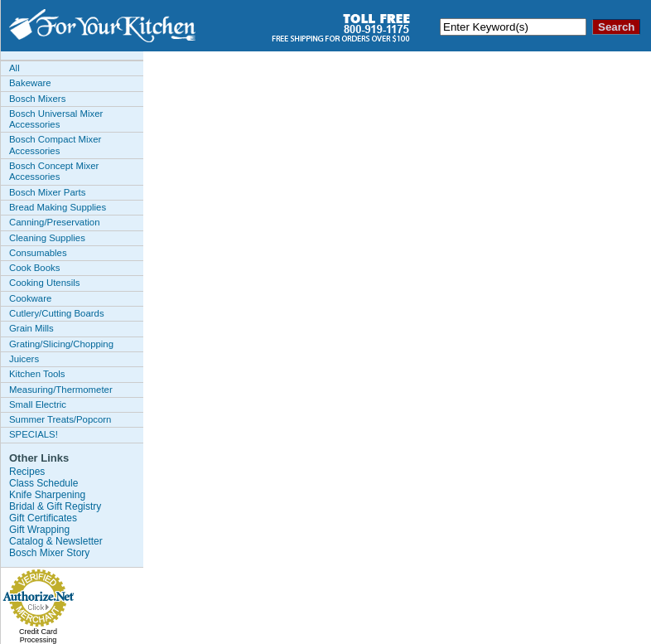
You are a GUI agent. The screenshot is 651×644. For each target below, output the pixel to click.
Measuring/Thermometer (61, 390)
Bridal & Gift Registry (55, 506)
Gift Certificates (43, 518)
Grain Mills (31, 328)
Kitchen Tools (37, 374)
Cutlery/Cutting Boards (57, 313)
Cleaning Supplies (47, 238)
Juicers (24, 359)
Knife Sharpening (47, 495)
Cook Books (34, 268)
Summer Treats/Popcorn (60, 419)
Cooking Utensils (44, 283)
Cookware (30, 298)
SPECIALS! (34, 434)
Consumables (38, 253)
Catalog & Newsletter (56, 541)
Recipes (27, 472)
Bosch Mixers (37, 99)
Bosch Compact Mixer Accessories (55, 145)
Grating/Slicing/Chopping (61, 344)
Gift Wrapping (39, 530)
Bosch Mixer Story (49, 553)
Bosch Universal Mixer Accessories (56, 119)
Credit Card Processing (38, 636)
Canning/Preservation (55, 222)
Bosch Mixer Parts (47, 192)
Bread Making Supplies (58, 207)
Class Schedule (43, 483)
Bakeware (30, 83)
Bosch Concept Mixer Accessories (54, 171)
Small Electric (38, 404)
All (14, 68)
